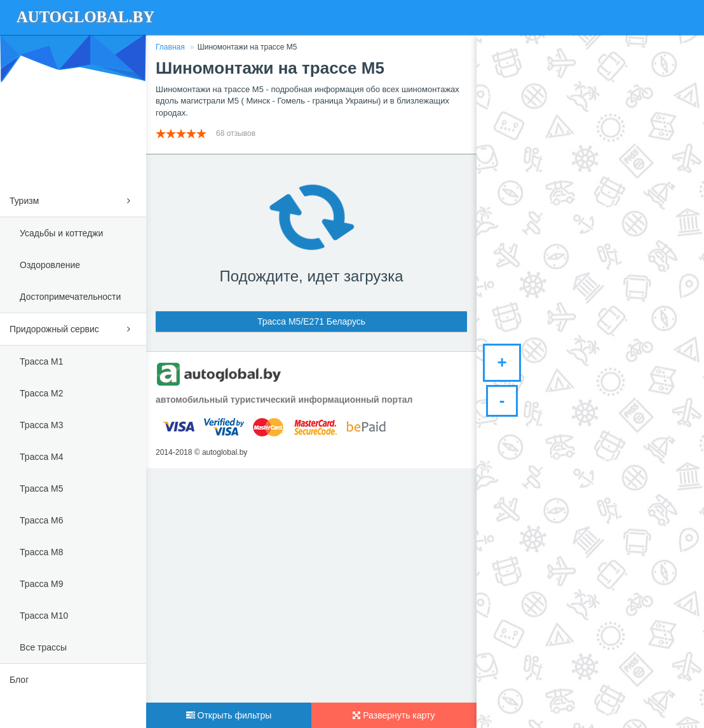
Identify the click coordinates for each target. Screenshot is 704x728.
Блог (19, 680)
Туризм (73, 199)
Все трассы (43, 647)
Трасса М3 (41, 425)
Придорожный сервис (73, 327)
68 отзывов (237, 133)
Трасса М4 (41, 457)
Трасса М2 (41, 393)
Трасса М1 (41, 361)
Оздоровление (50, 265)
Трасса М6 (41, 520)
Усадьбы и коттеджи (61, 233)
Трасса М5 (41, 489)
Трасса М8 (41, 552)
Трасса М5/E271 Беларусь (311, 321)
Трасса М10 (44, 616)
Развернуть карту (394, 715)
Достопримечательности (70, 297)
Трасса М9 (41, 584)
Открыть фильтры (229, 715)
